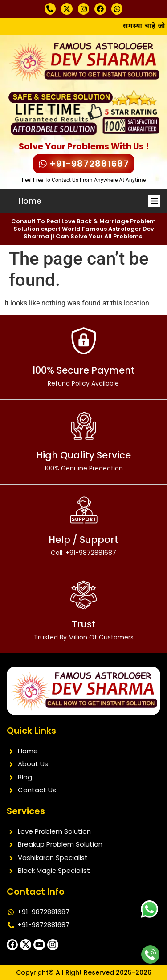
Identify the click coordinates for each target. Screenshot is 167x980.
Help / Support (83, 545)
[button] (154, 201)
